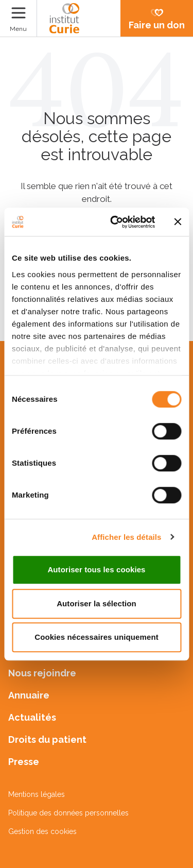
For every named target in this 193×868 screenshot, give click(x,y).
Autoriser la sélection (97, 603)
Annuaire (29, 695)
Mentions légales (37, 794)
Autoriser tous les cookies (96, 569)
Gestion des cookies (42, 831)
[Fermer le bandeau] (178, 222)
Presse (24, 762)
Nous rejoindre (42, 673)
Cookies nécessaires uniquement (97, 637)
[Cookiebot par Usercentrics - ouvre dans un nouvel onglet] (115, 222)
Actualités (32, 717)
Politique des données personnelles (68, 813)
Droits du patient (47, 739)
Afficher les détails (126, 537)
